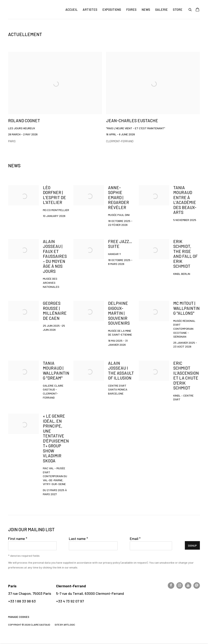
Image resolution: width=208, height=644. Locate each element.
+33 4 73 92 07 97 (70, 601)
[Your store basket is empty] (197, 10)
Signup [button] (192, 546)
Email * (135, 538)
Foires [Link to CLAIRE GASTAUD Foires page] (131, 10)
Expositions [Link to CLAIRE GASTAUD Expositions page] (112, 10)
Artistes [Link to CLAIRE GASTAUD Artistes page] (90, 10)
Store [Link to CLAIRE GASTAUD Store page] (178, 10)
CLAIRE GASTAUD (32, 10)
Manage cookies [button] (19, 617)
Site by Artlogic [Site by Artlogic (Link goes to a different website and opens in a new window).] (65, 625)
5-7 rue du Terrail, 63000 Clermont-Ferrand (90, 593)
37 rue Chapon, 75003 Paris (30, 593)
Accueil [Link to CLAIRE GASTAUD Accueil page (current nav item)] (71, 10)
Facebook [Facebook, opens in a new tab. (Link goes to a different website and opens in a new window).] (171, 585)
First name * (18, 538)
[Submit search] (190, 9)
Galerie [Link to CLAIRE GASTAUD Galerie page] (161, 10)
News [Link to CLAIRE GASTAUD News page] (146, 10)
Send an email (197, 585)
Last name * (78, 538)
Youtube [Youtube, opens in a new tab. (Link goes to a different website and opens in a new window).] (188, 585)
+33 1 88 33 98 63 (22, 601)
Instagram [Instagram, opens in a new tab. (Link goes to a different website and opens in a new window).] (180, 585)
